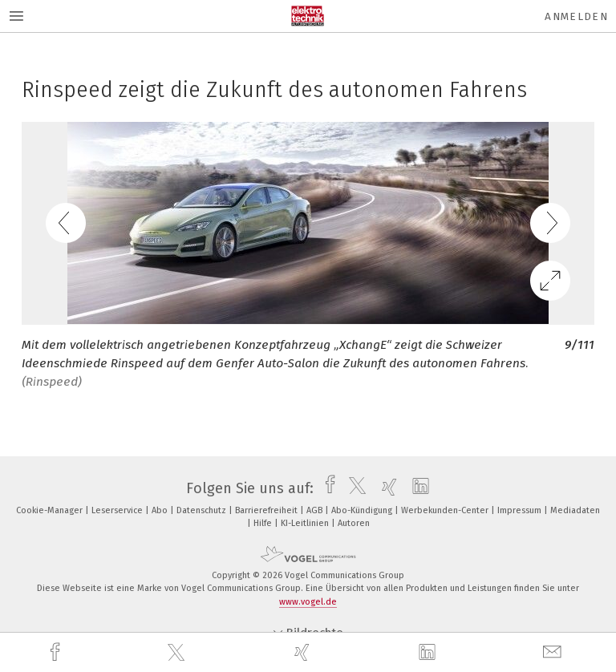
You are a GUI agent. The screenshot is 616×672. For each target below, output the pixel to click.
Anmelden (576, 16)
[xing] (304, 652)
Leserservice (118, 510)
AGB (316, 510)
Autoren (354, 523)
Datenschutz (203, 510)
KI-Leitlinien (306, 523)
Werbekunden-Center (446, 510)
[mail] (554, 652)
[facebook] (57, 652)
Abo (161, 510)
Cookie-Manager (51, 510)
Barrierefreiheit (267, 510)
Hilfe (264, 523)
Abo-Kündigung (363, 510)
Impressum (521, 510)
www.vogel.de (308, 602)
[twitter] (178, 653)
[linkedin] (429, 653)
